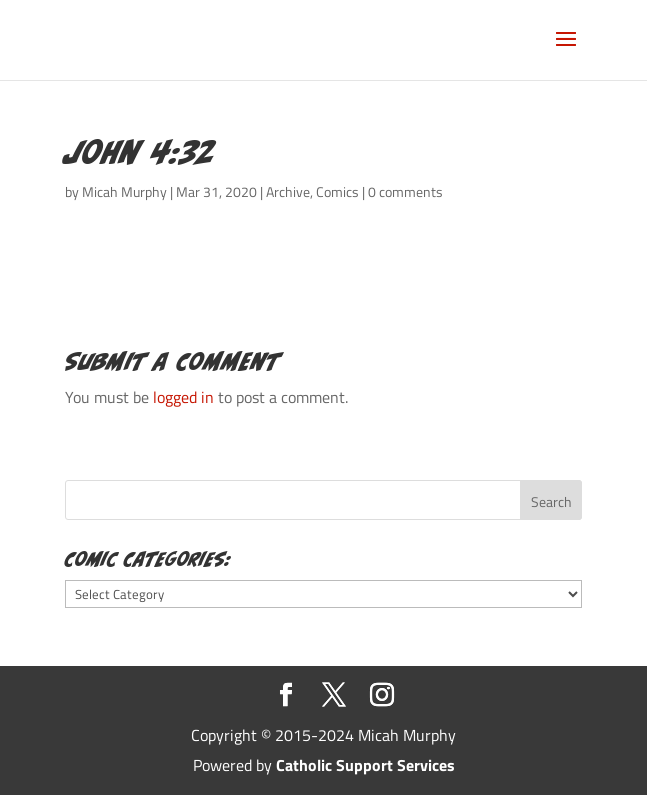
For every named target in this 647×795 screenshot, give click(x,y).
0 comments (405, 191)
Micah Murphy (124, 191)
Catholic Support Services (365, 765)
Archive (288, 191)
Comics (337, 191)
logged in (183, 397)
